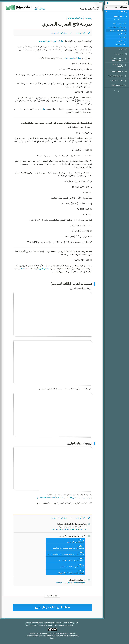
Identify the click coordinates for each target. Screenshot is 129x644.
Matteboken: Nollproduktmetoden (71, 583)
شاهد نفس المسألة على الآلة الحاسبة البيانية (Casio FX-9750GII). (64, 498)
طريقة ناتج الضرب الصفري (118, 30)
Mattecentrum (40, 9)
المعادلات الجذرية (121, 44)
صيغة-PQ (123, 37)
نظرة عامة (116, 19)
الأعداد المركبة (122, 41)
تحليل (43, 109)
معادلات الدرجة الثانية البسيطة (52, 41)
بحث (107, 3)
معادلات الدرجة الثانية (75, 18)
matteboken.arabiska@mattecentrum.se (69, 530)
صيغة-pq (24, 269)
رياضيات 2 (88, 18)
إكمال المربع (43, 269)
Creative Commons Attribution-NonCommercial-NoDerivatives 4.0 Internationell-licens (53, 636)
